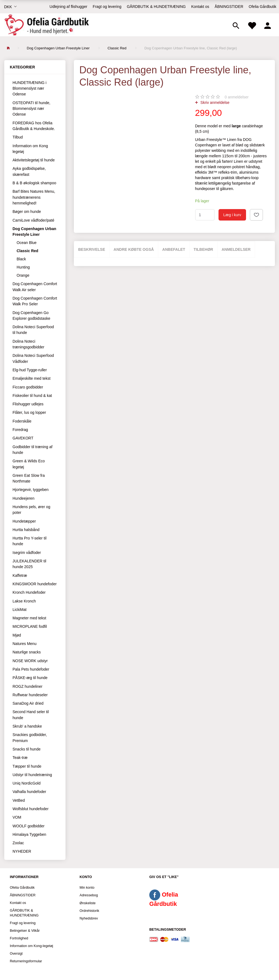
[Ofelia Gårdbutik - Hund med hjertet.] (46, 25)
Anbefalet (174, 249)
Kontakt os (200, 7)
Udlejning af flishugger (69, 7)
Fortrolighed (19, 938)
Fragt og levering (107, 7)
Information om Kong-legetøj (31, 946)
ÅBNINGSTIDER (229, 7)
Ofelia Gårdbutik (263, 7)
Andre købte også (134, 249)
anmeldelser (237, 97)
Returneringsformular (26, 961)
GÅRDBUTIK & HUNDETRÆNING (156, 7)
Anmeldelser (236, 249)
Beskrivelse (92, 249)
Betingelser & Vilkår (25, 931)
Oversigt (16, 954)
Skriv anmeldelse (215, 102)
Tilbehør (204, 249)
